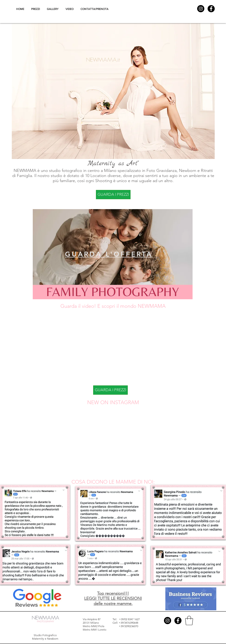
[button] (189, 620)
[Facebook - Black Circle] (211, 9)
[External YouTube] (110, 347)
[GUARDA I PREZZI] (113, 195)
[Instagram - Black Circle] (201, 9)
